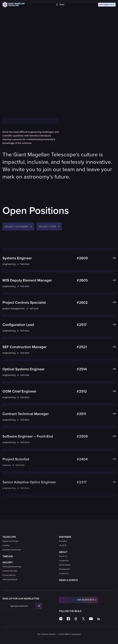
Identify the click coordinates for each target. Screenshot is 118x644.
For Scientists (107, 5)
